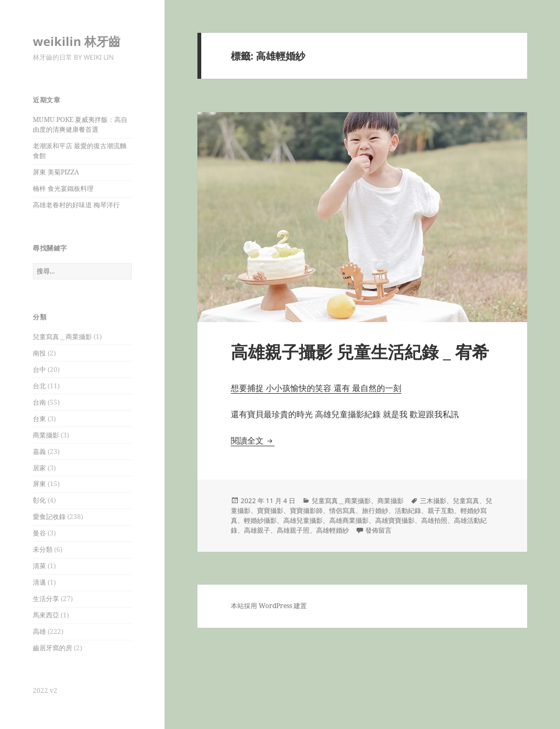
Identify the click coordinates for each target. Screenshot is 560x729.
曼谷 (39, 533)
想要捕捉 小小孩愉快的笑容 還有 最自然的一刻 (316, 388)
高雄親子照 (293, 530)
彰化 (39, 500)
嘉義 (39, 451)
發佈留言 (378, 530)
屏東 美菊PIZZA (56, 172)
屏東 (39, 484)
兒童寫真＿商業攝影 (62, 337)
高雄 (39, 631)
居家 (39, 468)
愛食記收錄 (49, 517)
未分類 (43, 549)
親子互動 (441, 511)
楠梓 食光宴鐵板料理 (63, 188)
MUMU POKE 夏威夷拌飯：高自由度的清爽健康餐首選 (80, 124)
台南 (39, 402)
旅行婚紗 (375, 511)
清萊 (39, 566)
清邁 (39, 582)
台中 (39, 369)
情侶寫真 (342, 511)
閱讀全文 (253, 440)
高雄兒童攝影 (303, 520)
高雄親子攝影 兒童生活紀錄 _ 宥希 (360, 352)
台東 (39, 419)
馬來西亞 (46, 615)
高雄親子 (257, 530)
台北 (39, 386)
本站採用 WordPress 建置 (269, 606)
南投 (39, 353)
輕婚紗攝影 (260, 520)
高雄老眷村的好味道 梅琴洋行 (76, 205)
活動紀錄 (408, 511)
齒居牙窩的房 (52, 648)
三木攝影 (433, 501)
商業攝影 (46, 435)
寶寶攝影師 (306, 511)
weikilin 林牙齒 (77, 41)
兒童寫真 (466, 501)
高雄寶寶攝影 (395, 520)
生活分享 (46, 599)
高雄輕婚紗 (332, 530)
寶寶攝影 (270, 511)
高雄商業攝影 (349, 520)
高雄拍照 (434, 520)
